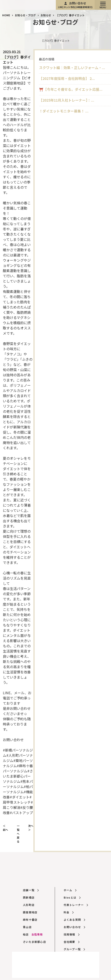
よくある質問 (74, 920)
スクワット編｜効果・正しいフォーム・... (72, 68)
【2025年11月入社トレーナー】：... (67, 100)
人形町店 (29, 905)
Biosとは (72, 897)
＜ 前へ (5, 828)
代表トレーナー (76, 905)
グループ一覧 (74, 949)
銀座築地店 (30, 912)
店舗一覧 (31, 890)
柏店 (33, 934)
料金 (69, 912)
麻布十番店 (30, 920)
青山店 (27, 927)
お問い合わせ (75, 5)
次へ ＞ (31, 828)
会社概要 (72, 942)
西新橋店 (29, 897)
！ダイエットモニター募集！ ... (64, 111)
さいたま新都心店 (34, 942)
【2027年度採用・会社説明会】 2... (67, 78)
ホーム (70, 890)
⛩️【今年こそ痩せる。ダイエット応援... (71, 89)
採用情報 (72, 934)
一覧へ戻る (18, 834)
